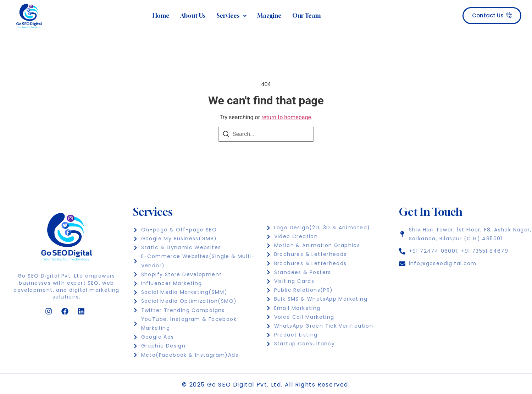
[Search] (226, 135)
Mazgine (269, 16)
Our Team (306, 16)
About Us (193, 16)
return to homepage (286, 117)
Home (161, 16)
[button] (231, 16)
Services (231, 16)
